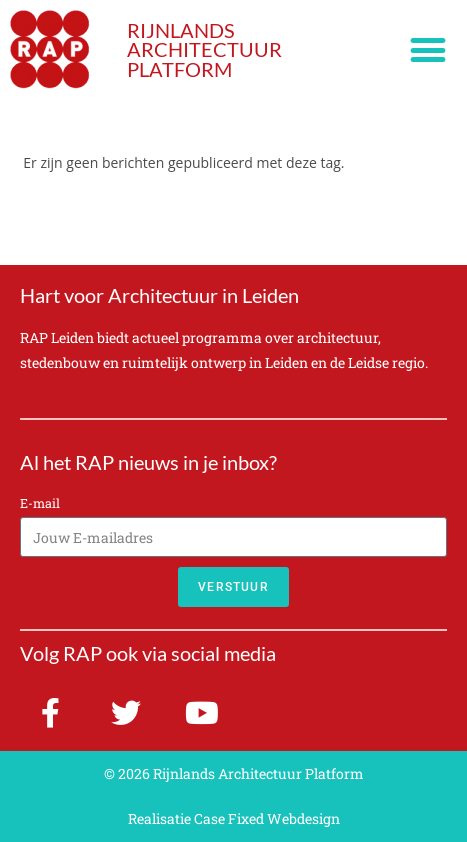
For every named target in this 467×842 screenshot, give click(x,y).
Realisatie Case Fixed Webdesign (234, 818)
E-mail (40, 503)
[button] (428, 50)
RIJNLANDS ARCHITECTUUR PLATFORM (204, 50)
